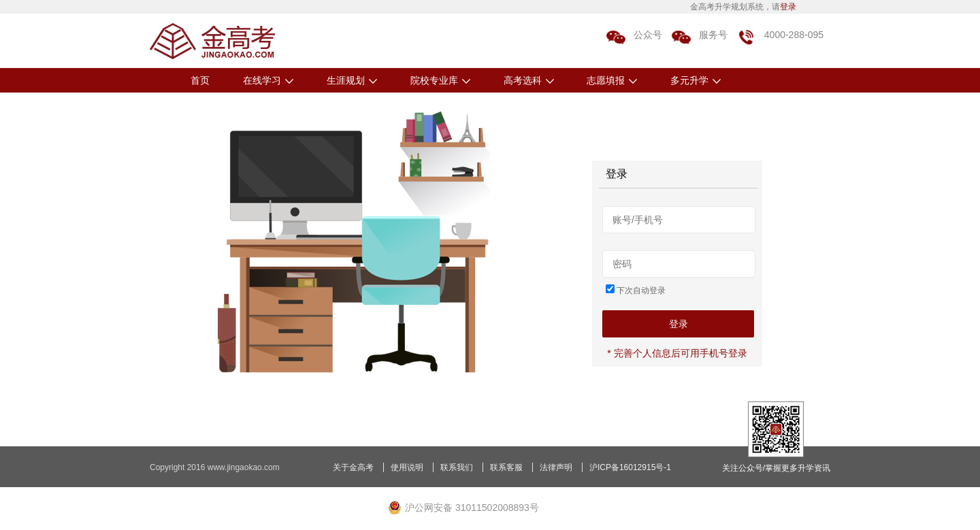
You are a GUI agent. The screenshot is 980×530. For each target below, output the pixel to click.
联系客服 (506, 467)
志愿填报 (612, 80)
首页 (200, 80)
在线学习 (268, 80)
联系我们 (457, 467)
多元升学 (696, 80)
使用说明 (407, 467)
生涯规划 (352, 80)
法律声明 (556, 467)
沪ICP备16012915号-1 (630, 467)
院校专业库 (440, 80)
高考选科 (529, 80)
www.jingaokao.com (244, 467)
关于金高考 (353, 467)
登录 (788, 7)
